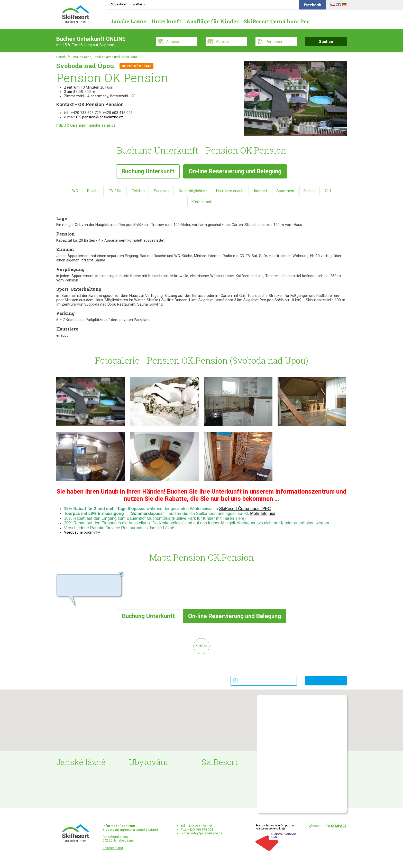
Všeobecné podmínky (82, 532)
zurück (201, 646)
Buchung (148, 171)
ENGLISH (338, 4)
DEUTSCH (344, 4)
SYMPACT (339, 826)
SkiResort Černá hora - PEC (245, 509)
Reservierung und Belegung (235, 171)
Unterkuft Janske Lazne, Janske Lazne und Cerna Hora (97, 57)
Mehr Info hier (263, 513)
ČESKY (332, 4)
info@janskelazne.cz (207, 833)
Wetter (137, 4)
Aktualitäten (119, 4)
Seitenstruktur (113, 848)
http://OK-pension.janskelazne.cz (86, 125)
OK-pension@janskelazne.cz (100, 117)
